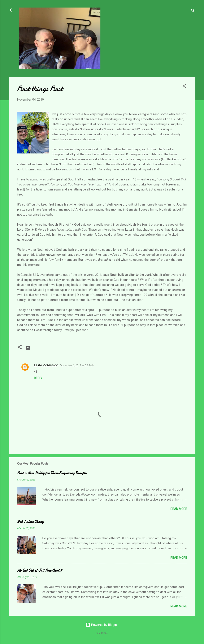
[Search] (193, 11)
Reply (38, 378)
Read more (179, 509)
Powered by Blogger (102, 625)
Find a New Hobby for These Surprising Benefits (52, 473)
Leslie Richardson (46, 365)
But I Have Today (30, 522)
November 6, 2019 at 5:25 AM (77, 365)
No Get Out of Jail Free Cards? (40, 571)
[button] (185, 87)
